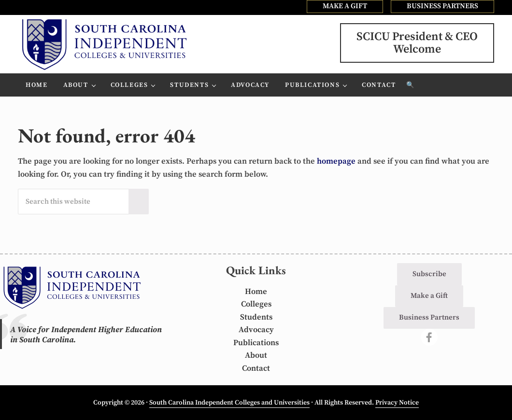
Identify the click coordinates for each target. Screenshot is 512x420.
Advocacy (256, 330)
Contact (256, 369)
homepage (336, 161)
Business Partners (429, 317)
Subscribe (429, 274)
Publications (256, 343)
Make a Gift (429, 296)
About (256, 356)
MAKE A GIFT (345, 6)
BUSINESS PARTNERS (442, 6)
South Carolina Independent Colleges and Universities (229, 403)
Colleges (256, 304)
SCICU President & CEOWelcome (417, 43)
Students (256, 317)
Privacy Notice (397, 403)
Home (256, 292)
